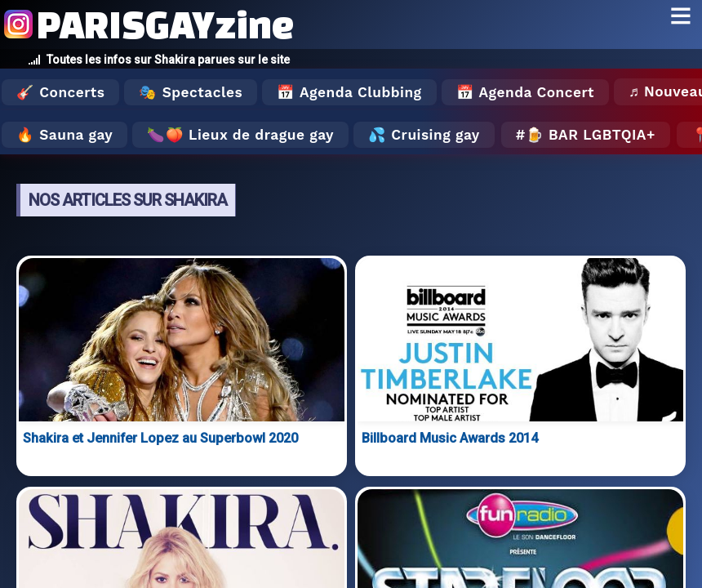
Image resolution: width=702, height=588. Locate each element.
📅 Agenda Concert (525, 92)
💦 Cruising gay (424, 135)
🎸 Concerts (60, 92)
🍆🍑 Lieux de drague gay (240, 135)
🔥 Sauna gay (64, 135)
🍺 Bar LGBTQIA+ (591, 135)
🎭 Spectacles (191, 92)
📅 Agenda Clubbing (349, 92)
